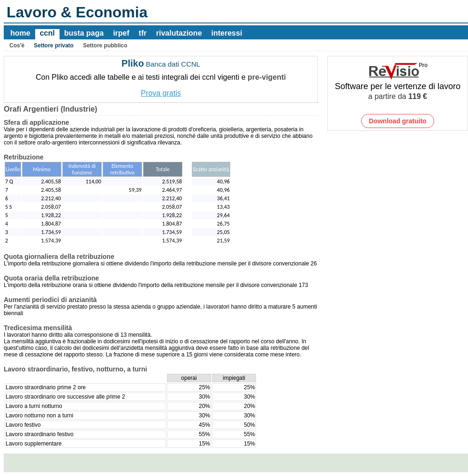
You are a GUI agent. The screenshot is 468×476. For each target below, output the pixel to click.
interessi (227, 33)
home (20, 33)
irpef (121, 33)
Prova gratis (161, 93)
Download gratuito (398, 121)
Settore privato (54, 45)
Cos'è (17, 45)
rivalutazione (179, 33)
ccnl (47, 33)
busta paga (84, 33)
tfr (143, 33)
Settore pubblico (105, 45)
